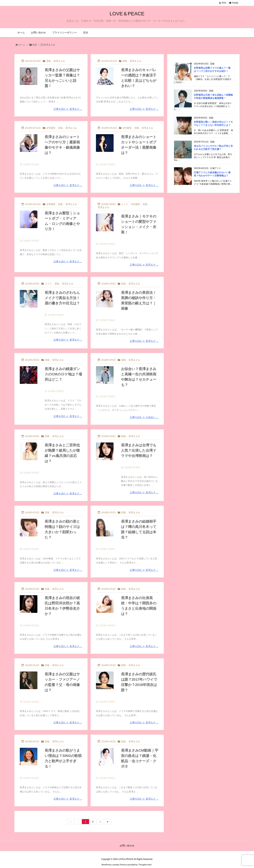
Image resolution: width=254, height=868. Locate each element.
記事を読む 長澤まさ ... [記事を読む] (68, 109)
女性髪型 (51, 128)
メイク (125, 204)
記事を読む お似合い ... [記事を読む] (144, 417)
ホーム (22, 45)
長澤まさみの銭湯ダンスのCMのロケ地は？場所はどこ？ (63, 374)
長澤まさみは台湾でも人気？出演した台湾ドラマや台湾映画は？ (139, 450)
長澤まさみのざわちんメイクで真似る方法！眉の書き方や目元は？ (62, 298)
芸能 (35, 45)
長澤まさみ (59, 61)
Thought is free (145, 865)
